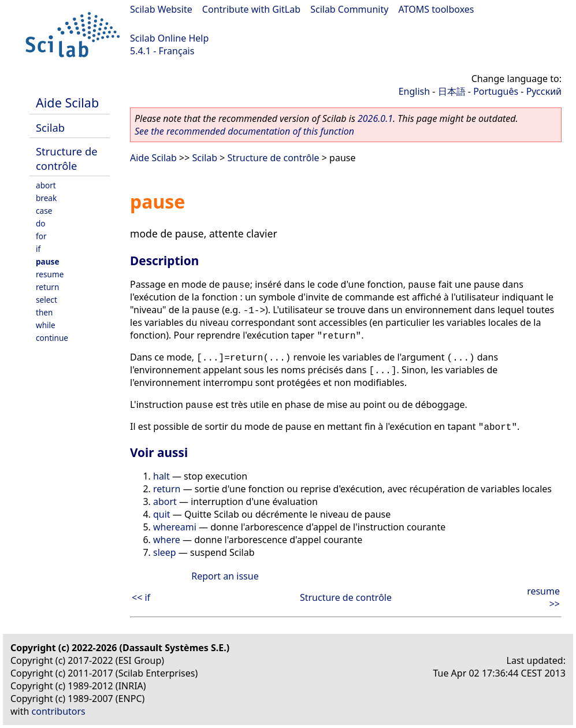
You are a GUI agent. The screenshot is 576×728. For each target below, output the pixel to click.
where (167, 540)
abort (46, 185)
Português (496, 91)
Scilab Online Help (169, 38)
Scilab (50, 127)
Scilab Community (349, 9)
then (44, 312)
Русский (544, 91)
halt (161, 476)
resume (50, 274)
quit (162, 514)
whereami (175, 527)
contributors (59, 711)
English (414, 91)
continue (52, 338)
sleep (165, 552)
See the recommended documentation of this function (244, 131)
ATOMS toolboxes (436, 9)
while (46, 325)
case (44, 211)
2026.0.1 (375, 118)
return (47, 287)
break (46, 198)
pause (48, 261)
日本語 (452, 91)
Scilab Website (161, 9)
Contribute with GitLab (251, 9)
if (38, 249)
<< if (141, 597)
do (41, 223)
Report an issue (225, 576)
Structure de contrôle (67, 158)
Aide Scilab (67, 103)
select (47, 300)
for (41, 236)
